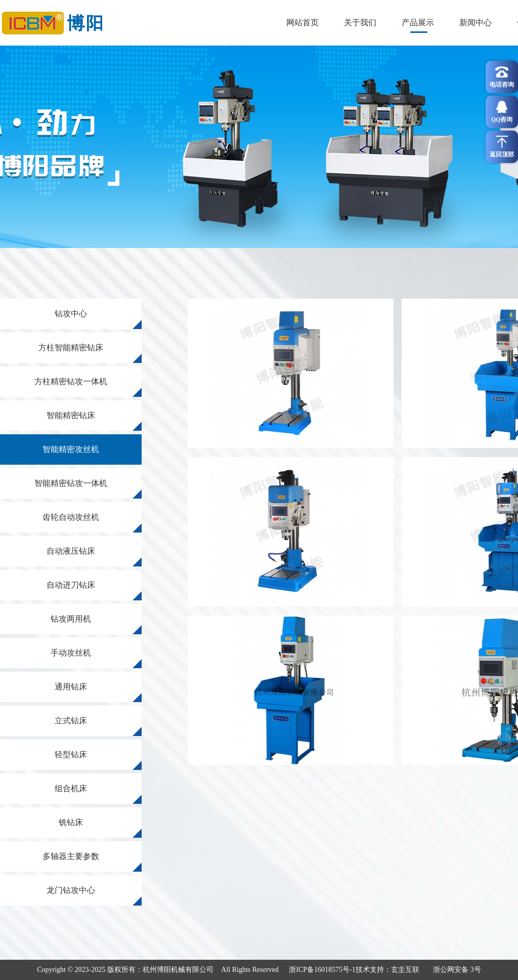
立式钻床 (98, 726)
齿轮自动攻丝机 (92, 523)
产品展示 (418, 23)
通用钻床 (98, 692)
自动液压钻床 (94, 557)
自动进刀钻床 (94, 590)
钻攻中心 (98, 319)
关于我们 (360, 23)
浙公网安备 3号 (457, 970)
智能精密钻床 (94, 421)
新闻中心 (476, 23)
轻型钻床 (98, 760)
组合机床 (98, 794)
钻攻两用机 (96, 624)
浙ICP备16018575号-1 (322, 970)
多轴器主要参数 (92, 862)
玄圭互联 (405, 970)
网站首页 (303, 23)
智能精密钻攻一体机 (88, 489)
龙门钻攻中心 (94, 896)
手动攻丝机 (96, 658)
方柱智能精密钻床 (90, 353)
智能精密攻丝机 (71, 449)
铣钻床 (100, 828)
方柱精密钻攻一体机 (88, 387)
